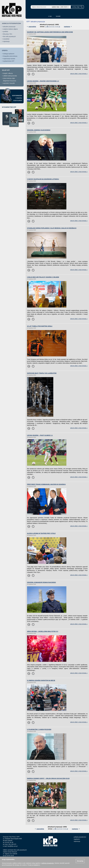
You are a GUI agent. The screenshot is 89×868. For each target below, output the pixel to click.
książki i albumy (8, 73)
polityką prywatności (48, 863)
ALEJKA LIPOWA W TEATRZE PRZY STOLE (41, 533)
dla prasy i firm (8, 34)
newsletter (6, 39)
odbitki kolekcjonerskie (10, 76)
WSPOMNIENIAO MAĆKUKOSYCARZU (17, 98)
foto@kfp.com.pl (12, 846)
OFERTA (5, 51)
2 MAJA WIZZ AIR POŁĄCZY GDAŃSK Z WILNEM (43, 277)
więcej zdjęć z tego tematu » (79, 74)
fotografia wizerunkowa (10, 56)
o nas (50, 16)
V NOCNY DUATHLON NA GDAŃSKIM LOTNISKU (43, 179)
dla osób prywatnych (9, 36)
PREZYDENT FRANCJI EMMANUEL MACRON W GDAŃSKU (46, 484)
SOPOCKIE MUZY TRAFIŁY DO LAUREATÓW (42, 373)
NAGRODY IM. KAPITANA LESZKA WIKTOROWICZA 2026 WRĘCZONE (50, 32)
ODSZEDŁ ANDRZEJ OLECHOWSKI (39, 130)
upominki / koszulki (9, 83)
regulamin (77, 839)
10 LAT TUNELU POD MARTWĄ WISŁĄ (40, 326)
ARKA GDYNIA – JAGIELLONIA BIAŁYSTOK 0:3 (43, 631)
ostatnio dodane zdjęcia (10, 29)
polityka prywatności (80, 837)
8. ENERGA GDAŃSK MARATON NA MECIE (41, 680)
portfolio (6, 32)
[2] (47, 27)
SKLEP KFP (6, 70)
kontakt (58, 16)
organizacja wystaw (9, 59)
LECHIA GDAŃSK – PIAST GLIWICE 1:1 (40, 435)
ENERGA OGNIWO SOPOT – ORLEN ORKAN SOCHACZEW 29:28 (48, 778)
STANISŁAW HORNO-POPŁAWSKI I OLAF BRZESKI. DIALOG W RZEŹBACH (52, 228)
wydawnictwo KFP (9, 61)
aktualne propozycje (9, 27)
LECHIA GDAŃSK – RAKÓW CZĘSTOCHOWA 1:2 (43, 81)
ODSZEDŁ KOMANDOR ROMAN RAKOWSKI (41, 582)
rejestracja (6, 41)
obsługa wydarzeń (9, 54)
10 (59, 27)
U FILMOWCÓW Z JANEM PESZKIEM (39, 729)
